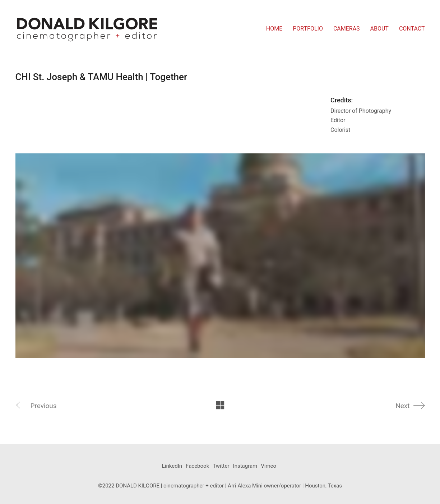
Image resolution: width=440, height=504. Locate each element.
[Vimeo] (268, 466)
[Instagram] (245, 466)
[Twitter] (221, 466)
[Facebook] (197, 466)
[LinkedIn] (172, 466)
